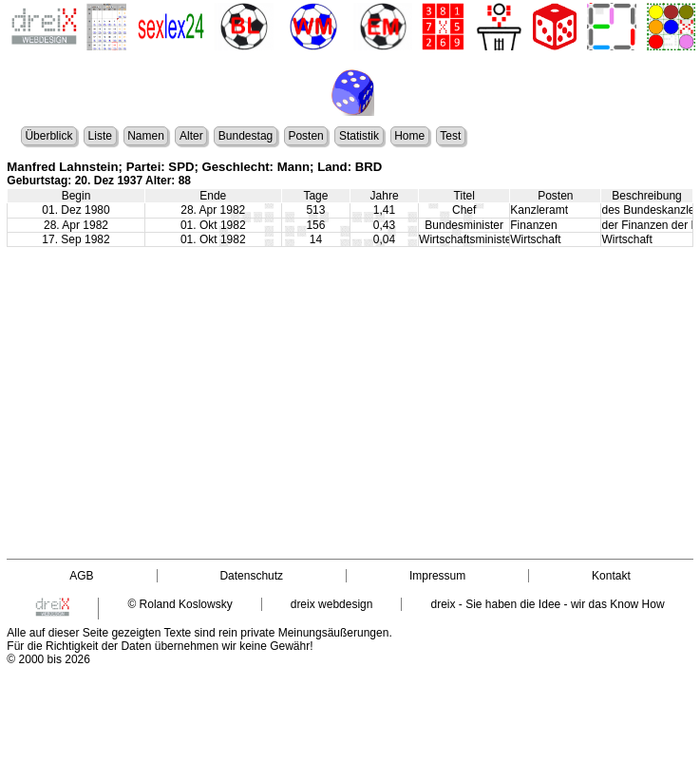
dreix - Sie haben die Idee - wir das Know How (547, 604)
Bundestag (246, 136)
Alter (191, 136)
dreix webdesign (332, 604)
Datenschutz (251, 576)
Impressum (437, 576)
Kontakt (611, 576)
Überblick (48, 136)
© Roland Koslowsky (180, 604)
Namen (146, 136)
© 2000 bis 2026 (48, 659)
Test (450, 136)
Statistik (359, 136)
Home (409, 136)
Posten (305, 136)
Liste (100, 136)
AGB (81, 576)
